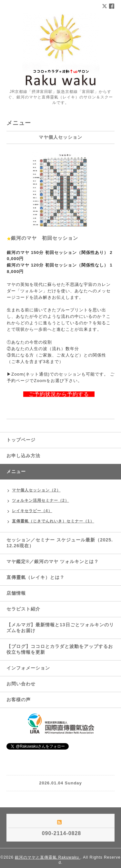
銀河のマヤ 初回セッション (45, 238)
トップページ (21, 440)
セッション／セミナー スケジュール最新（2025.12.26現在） (60, 543)
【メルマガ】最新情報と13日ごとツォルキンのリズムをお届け (60, 628)
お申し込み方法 (23, 456)
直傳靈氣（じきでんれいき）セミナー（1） (53, 521)
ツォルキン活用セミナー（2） (40, 500)
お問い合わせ (21, 684)
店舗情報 (16, 593)
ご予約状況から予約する (56, 394)
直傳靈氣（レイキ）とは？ (35, 577)
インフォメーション (28, 668)
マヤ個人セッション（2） (36, 490)
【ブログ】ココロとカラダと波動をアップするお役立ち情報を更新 (60, 649)
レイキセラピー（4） (32, 511)
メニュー (16, 471)
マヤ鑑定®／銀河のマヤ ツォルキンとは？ (53, 561)
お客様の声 (19, 700)
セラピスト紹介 (23, 609)
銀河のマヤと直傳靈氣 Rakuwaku (48, 857)
